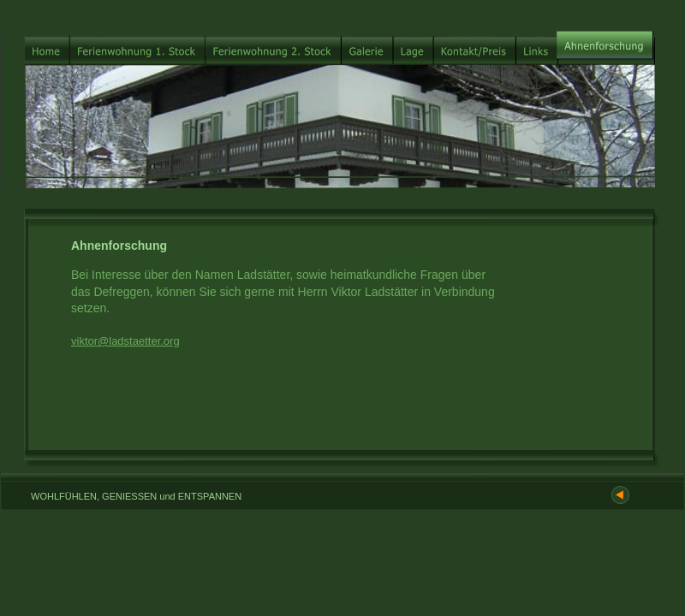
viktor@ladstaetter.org (125, 341)
